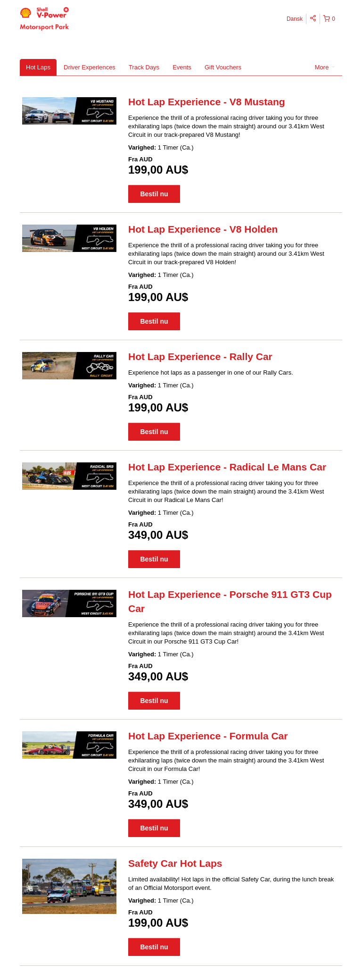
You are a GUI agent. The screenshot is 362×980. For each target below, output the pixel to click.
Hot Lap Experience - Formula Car (208, 736)
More (325, 67)
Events (182, 67)
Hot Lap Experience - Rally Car (200, 356)
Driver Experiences (90, 67)
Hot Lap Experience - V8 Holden (203, 229)
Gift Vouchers (223, 67)
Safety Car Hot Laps (175, 863)
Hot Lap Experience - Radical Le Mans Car (227, 467)
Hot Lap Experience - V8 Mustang (207, 102)
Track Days (144, 67)
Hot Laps (38, 67)
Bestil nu (154, 194)
